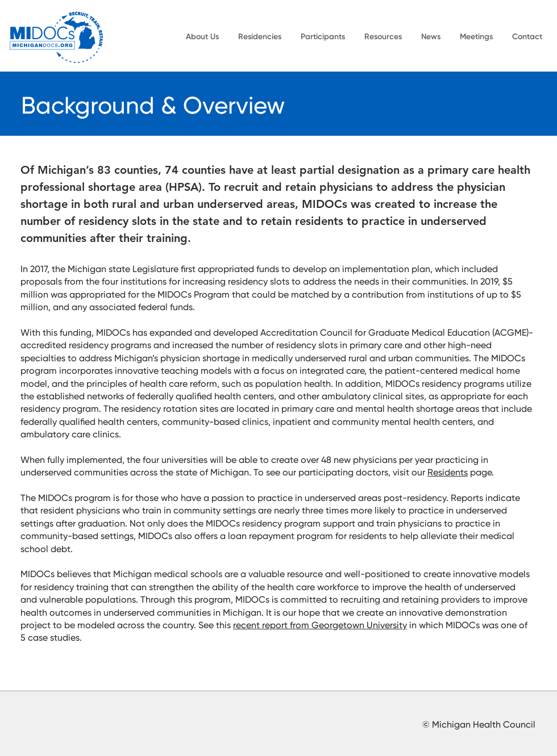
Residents (448, 473)
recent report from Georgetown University (320, 626)
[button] (202, 37)
